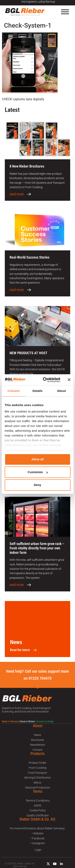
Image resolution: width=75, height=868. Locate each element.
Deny (37, 485)
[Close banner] (69, 380)
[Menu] (65, 12)
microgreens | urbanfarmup (38, 2)
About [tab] (61, 391)
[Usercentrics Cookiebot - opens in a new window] (45, 380)
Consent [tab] (13, 391)
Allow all (37, 459)
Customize (38, 472)
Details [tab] (38, 391)
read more (17, 194)
